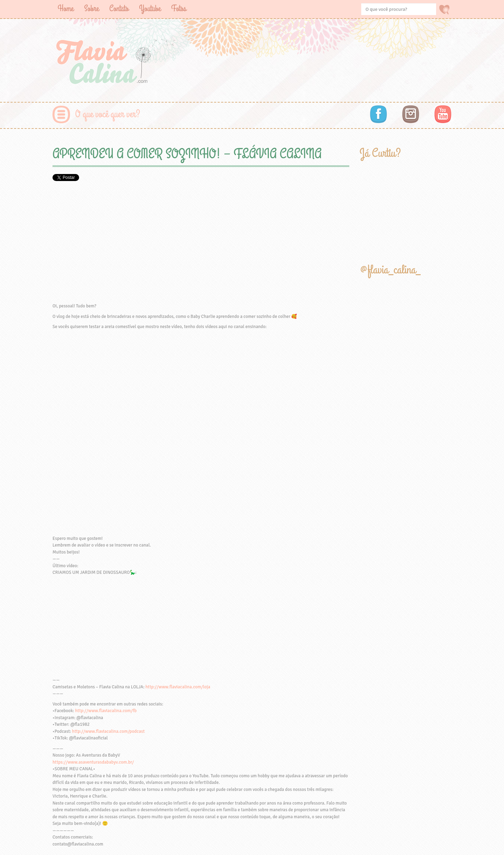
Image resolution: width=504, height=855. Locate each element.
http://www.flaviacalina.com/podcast (108, 731)
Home (66, 9)
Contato (119, 9)
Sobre (91, 9)
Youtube (150, 9)
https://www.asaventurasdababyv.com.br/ (93, 762)
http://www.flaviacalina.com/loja (178, 687)
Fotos (179, 9)
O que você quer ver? (108, 114)
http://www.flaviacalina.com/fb (106, 711)
